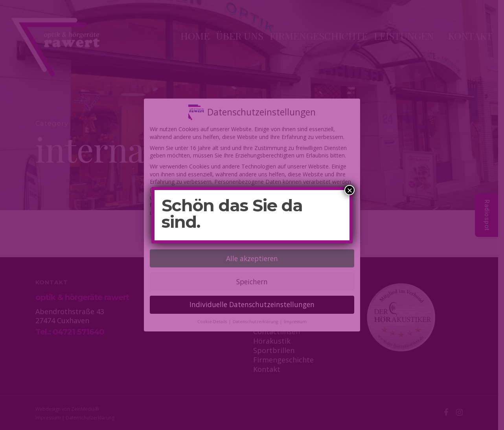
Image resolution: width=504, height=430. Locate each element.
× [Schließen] (349, 190)
